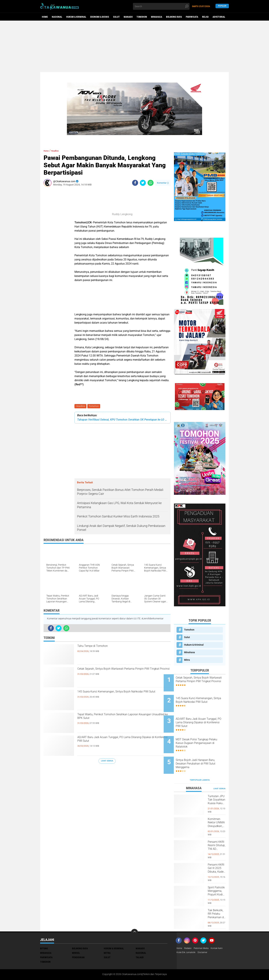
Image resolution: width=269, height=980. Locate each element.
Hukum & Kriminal (76, 17)
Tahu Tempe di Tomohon (102, 648)
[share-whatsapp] (151, 183)
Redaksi (189, 932)
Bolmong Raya (174, 17)
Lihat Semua (107, 762)
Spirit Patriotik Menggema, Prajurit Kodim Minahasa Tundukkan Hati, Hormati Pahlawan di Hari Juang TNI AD (217, 878)
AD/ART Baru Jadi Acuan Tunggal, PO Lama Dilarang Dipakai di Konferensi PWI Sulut (120, 742)
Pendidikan (78, 941)
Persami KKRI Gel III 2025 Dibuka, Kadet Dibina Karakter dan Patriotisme (217, 855)
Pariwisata (192, 17)
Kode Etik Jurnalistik (203, 937)
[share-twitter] (143, 183)
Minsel (76, 937)
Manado (128, 17)
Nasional (57, 17)
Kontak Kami (183, 937)
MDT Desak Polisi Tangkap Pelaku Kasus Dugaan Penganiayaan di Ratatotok (202, 733)
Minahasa (157, 17)
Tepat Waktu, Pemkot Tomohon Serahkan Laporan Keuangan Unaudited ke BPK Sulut (119, 719)
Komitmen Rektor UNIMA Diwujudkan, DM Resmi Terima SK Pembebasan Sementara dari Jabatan (217, 810)
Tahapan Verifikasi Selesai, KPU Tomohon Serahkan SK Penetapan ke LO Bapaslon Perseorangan (122, 420)
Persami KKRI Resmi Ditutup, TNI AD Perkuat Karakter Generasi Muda (216, 833)
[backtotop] (134, 916)
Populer (222, 6)
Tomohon (142, 17)
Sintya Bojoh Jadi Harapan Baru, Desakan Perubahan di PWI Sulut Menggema (203, 751)
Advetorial (219, 17)
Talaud (140, 941)
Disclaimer (222, 937)
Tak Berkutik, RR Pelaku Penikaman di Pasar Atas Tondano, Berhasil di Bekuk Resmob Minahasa (217, 901)
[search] (161, 6)
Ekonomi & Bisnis (100, 17)
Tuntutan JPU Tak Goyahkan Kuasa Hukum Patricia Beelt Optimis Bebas (217, 787)
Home (45, 17)
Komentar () (163, 183)
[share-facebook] (135, 183)
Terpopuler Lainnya (200, 764)
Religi (205, 17)
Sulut (116, 17)
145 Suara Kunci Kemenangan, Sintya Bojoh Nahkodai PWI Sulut (119, 696)
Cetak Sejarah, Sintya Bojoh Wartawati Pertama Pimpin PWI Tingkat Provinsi (123, 673)
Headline (81, 406)
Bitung (44, 932)
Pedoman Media (204, 932)
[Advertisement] (134, 46)
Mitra (187, 660)
